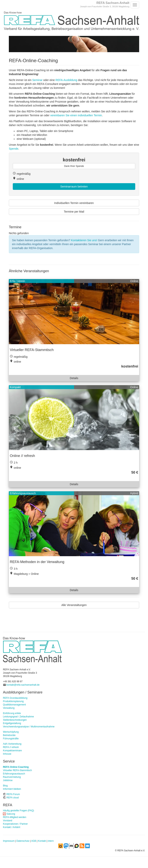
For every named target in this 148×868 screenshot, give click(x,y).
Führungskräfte (11, 739)
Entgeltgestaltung (12, 723)
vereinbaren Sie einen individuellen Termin (76, 115)
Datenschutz (23, 841)
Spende (14, 149)
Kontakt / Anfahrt (12, 827)
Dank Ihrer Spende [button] (74, 166)
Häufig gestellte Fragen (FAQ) (18, 811)
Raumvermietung (12, 777)
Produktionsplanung (13, 701)
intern (51, 841)
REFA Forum (13, 794)
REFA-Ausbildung (66, 80)
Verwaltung (9, 708)
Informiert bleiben (12, 789)
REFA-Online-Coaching (16, 767)
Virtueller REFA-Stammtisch (17, 770)
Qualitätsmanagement (14, 705)
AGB (34, 841)
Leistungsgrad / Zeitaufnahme (18, 717)
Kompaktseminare (12, 751)
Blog (5, 786)
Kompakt (15, 387)
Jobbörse (8, 780)
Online (134, 281)
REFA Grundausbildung (15, 698)
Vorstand (8, 821)
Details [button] (74, 378)
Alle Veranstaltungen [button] (74, 605)
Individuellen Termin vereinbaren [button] (74, 203)
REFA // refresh (11, 747)
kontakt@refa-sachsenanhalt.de (23, 685)
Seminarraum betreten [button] (74, 187)
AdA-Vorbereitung (12, 744)
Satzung (11, 814)
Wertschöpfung (11, 732)
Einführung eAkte (12, 713)
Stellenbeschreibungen (15, 720)
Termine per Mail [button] (74, 212)
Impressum (9, 841)
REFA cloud (13, 798)
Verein (21, 281)
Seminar (37, 80)
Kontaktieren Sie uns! (84, 240)
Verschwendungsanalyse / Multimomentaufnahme (29, 727)
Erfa (12, 281)
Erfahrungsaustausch (23, 493)
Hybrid (134, 493)
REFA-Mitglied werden (15, 817)
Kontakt (42, 841)
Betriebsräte (9, 735)
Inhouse (7, 754)
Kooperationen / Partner (15, 824)
